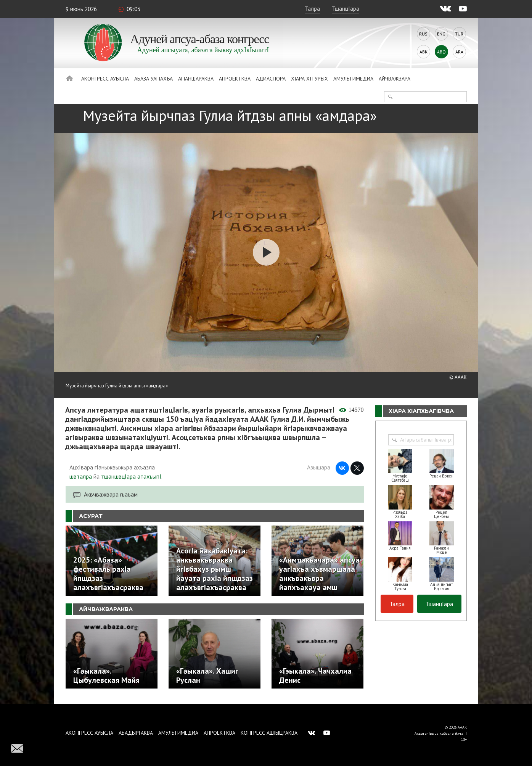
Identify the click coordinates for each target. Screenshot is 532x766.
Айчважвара (395, 79)
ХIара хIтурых (309, 79)
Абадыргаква (136, 733)
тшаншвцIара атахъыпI (131, 476)
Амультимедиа (353, 79)
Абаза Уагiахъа (153, 79)
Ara (459, 52)
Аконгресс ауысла (105, 79)
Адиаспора (271, 79)
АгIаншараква (196, 79)
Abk (424, 52)
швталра (81, 476)
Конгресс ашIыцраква (269, 733)
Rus (423, 34)
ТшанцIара (346, 8)
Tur (459, 34)
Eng (441, 34)
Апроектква (235, 79)
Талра (312, 8)
